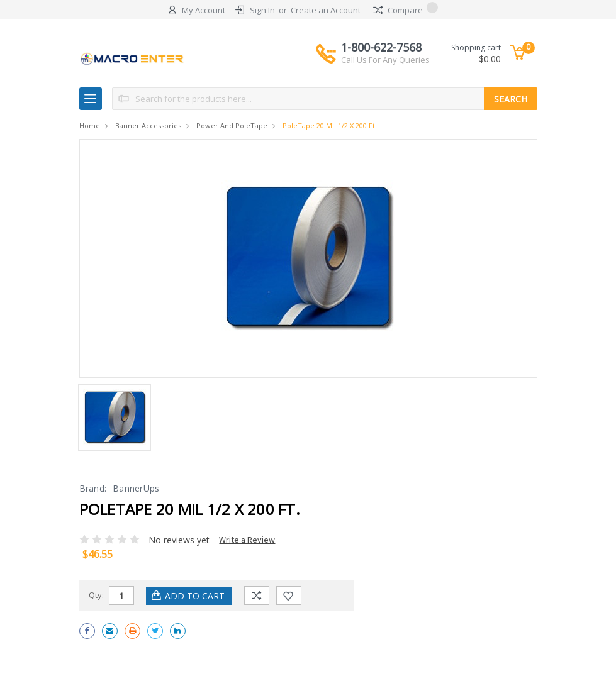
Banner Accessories (148, 125)
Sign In (262, 10)
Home (90, 125)
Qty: (96, 595)
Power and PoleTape (232, 125)
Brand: (93, 488)
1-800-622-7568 (385, 53)
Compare (406, 10)
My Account (204, 10)
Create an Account (326, 10)
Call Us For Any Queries (385, 60)
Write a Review (247, 540)
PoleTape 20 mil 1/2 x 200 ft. (330, 125)
